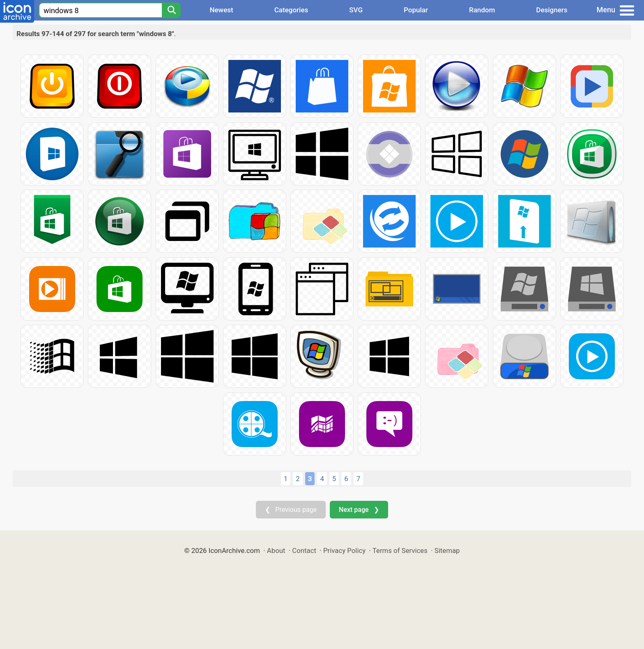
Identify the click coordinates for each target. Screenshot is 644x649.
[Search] (171, 10)
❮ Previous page (291, 510)
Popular (416, 10)
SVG (356, 10)
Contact (304, 550)
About (276, 550)
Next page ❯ (359, 510)
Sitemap (447, 550)
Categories (291, 10)
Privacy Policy (344, 550)
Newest (221, 10)
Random (482, 10)
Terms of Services (400, 550)
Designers (552, 10)
